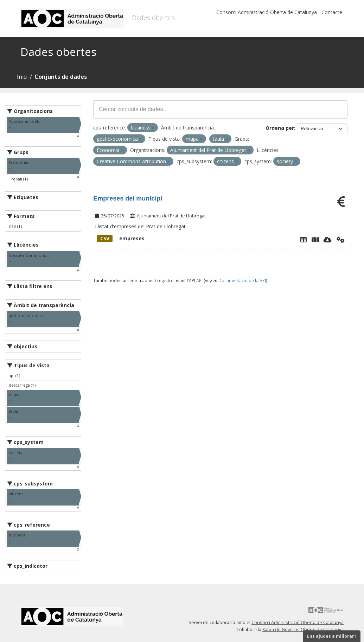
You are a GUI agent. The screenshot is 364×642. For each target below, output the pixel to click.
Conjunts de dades (61, 77)
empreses (121, 238)
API (199, 280)
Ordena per (280, 128)
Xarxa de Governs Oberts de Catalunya (303, 630)
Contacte (332, 12)
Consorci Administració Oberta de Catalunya (267, 12)
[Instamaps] (315, 240)
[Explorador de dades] (304, 240)
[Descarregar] (328, 240)
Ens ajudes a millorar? (332, 636)
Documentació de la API (242, 280)
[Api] (341, 240)
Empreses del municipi (128, 198)
